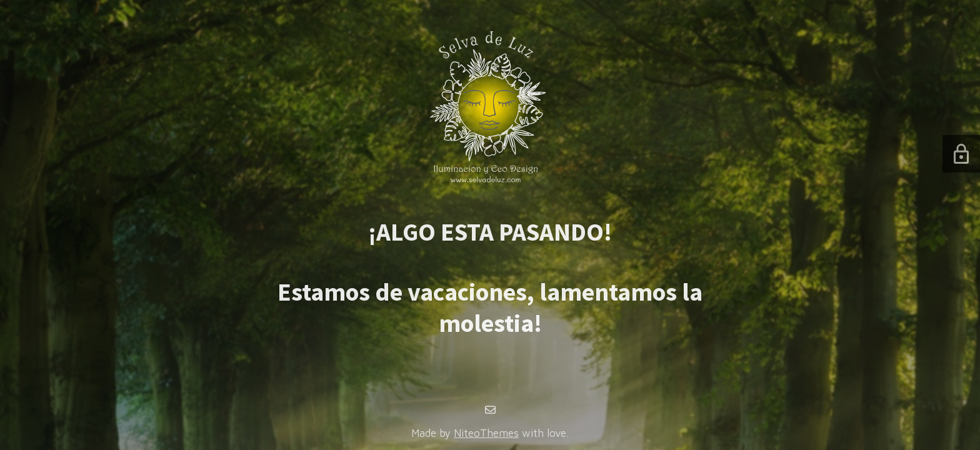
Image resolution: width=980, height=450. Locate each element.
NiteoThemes (486, 433)
